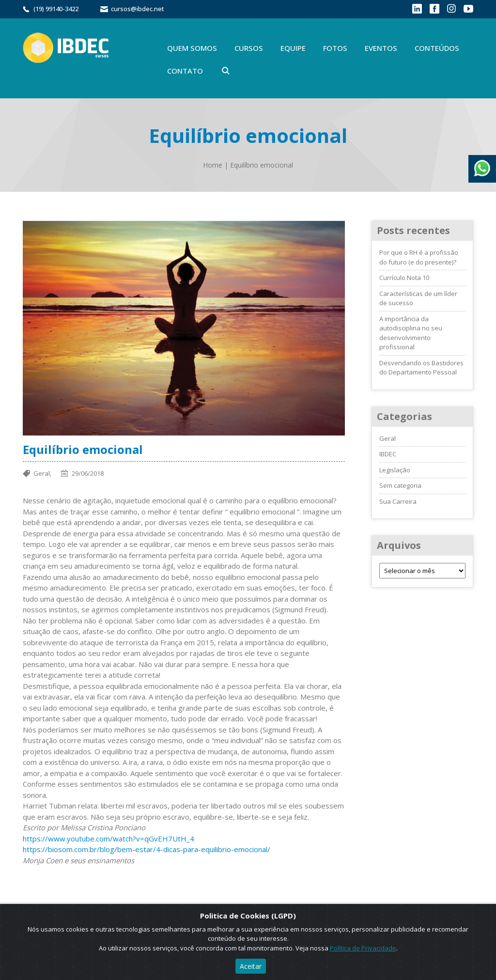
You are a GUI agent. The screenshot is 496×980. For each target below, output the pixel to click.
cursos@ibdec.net (138, 9)
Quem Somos (192, 48)
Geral (387, 438)
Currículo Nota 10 (404, 278)
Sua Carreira (398, 501)
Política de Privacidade (363, 948)
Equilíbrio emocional (262, 165)
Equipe (293, 48)
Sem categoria (400, 485)
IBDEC (388, 454)
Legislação (395, 470)
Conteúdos (437, 48)
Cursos (249, 48)
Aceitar (251, 966)
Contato (185, 71)
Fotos (335, 48)
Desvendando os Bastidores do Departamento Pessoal (421, 368)
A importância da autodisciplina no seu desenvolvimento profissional (411, 333)
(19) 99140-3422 (56, 9)
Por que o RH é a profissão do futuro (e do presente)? (419, 257)
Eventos (381, 48)
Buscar (226, 71)
